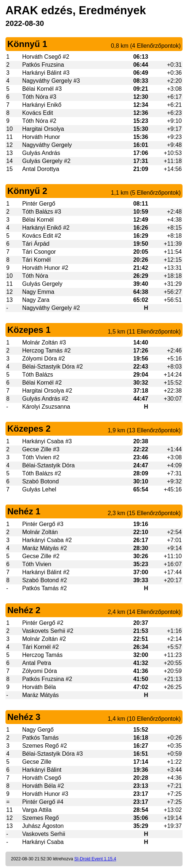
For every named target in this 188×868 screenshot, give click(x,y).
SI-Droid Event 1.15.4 (95, 859)
